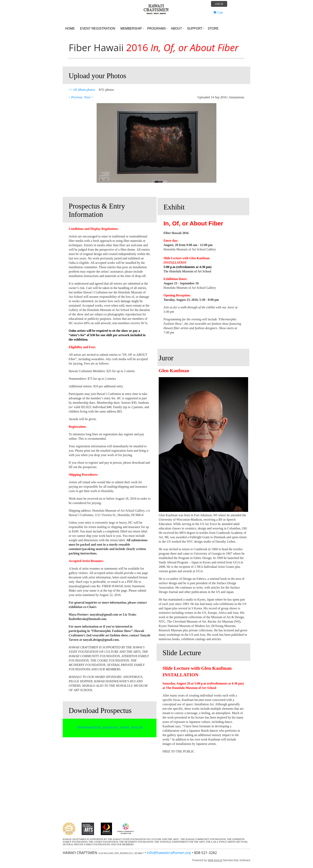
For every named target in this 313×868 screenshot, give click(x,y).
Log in (219, 4)
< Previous (76, 97)
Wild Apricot (215, 860)
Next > (89, 97)
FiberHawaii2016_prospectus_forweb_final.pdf (109, 727)
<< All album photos (82, 90)
